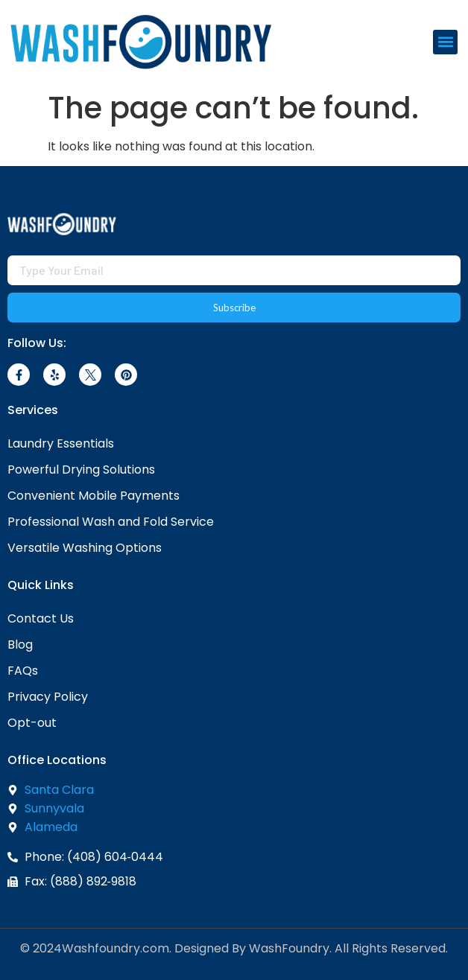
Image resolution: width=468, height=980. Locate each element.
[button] (445, 42)
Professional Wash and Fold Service (111, 522)
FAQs (23, 671)
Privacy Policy (48, 697)
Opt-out (32, 723)
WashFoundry (289, 948)
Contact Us (41, 618)
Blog (20, 645)
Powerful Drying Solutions (81, 470)
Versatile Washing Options (85, 548)
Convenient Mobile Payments (94, 496)
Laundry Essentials (61, 443)
